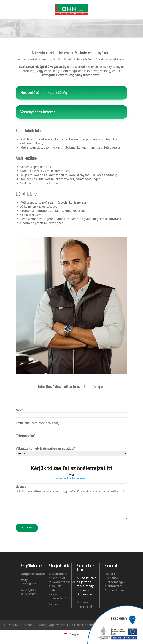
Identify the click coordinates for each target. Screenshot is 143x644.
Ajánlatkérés (114, 591)
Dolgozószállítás (31, 579)
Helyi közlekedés (29, 587)
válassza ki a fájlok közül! (71, 478)
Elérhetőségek (115, 587)
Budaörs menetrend (84, 610)
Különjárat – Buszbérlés (30, 597)
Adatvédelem (114, 596)
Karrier (53, 610)
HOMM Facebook (111, 581)
